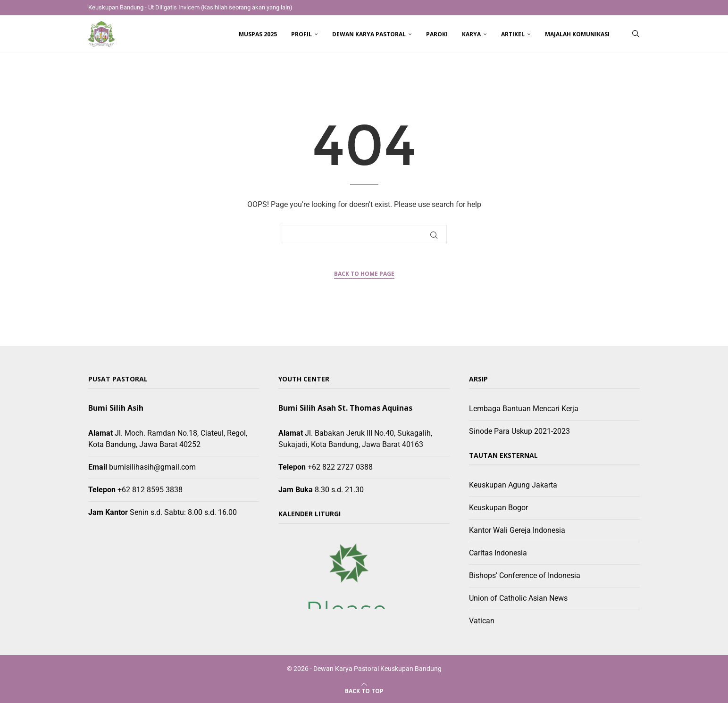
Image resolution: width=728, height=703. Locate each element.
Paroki (437, 34)
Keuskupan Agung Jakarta (513, 485)
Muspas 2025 (258, 34)
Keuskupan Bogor (498, 508)
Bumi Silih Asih (116, 408)
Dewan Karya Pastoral (369, 34)
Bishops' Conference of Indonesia (525, 575)
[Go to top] (364, 691)
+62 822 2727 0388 (340, 467)
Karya (471, 34)
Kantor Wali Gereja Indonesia (517, 530)
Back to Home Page (364, 274)
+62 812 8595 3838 (150, 490)
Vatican (482, 621)
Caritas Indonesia (498, 553)
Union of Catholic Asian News (518, 598)
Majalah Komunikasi (577, 34)
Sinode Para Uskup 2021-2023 (519, 431)
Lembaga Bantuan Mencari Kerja (524, 409)
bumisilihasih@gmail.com (152, 467)
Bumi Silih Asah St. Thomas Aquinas (345, 408)
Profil (301, 34)
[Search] (636, 34)
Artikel (513, 34)
